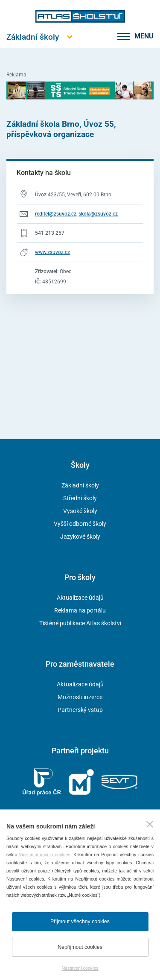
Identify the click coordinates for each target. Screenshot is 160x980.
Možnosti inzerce (80, 697)
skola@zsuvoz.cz (98, 214)
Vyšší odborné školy (80, 524)
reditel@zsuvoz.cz (56, 214)
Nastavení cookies (80, 968)
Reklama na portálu (80, 610)
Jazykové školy (80, 537)
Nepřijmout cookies (80, 947)
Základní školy (80, 485)
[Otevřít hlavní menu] (33, 37)
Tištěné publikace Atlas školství (80, 623)
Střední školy (80, 498)
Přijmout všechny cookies (80, 922)
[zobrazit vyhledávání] (108, 36)
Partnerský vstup (80, 710)
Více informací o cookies (45, 855)
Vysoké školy (80, 511)
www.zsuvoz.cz (52, 252)
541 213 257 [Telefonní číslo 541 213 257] (50, 233)
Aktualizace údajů (80, 598)
